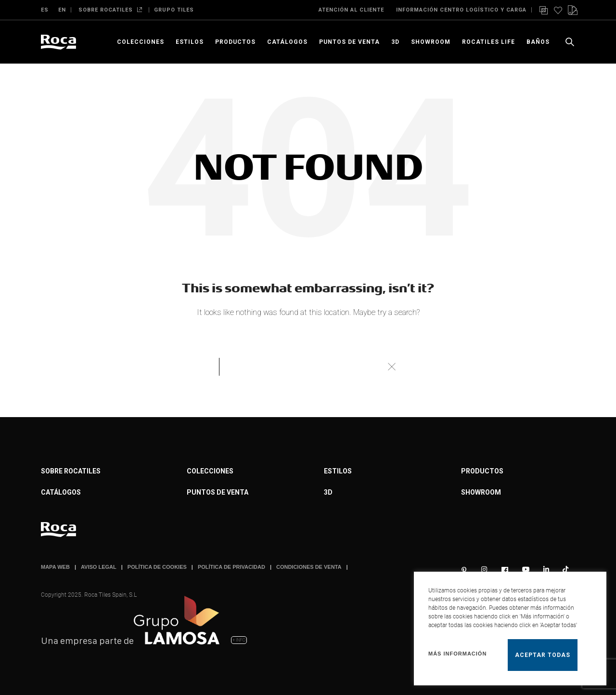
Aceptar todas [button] (543, 655)
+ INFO (239, 640)
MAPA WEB (55, 567)
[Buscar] (308, 367)
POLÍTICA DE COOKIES (157, 567)
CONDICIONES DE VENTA (309, 567)
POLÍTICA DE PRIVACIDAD (231, 567)
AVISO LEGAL (99, 567)
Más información (457, 654)
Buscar (391, 367)
